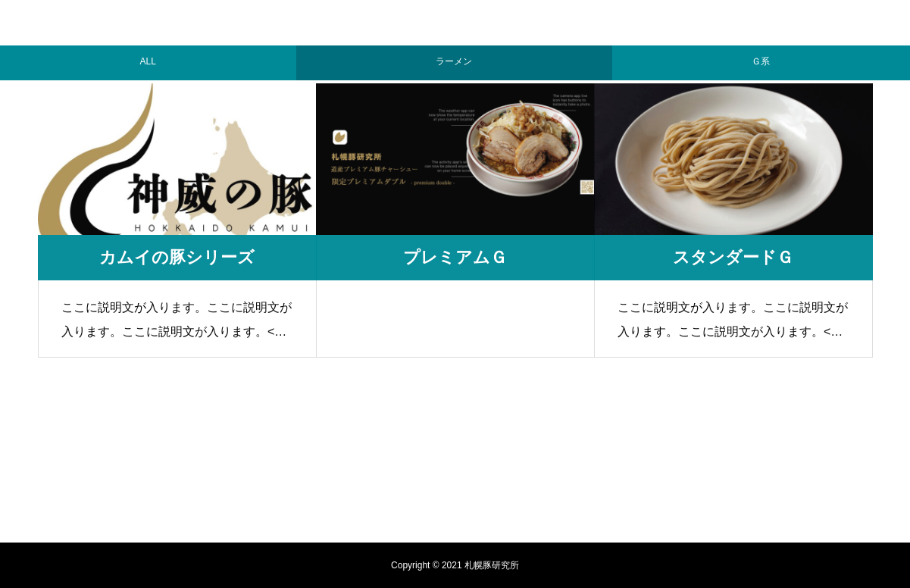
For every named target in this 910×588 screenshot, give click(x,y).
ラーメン (454, 58)
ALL (148, 58)
